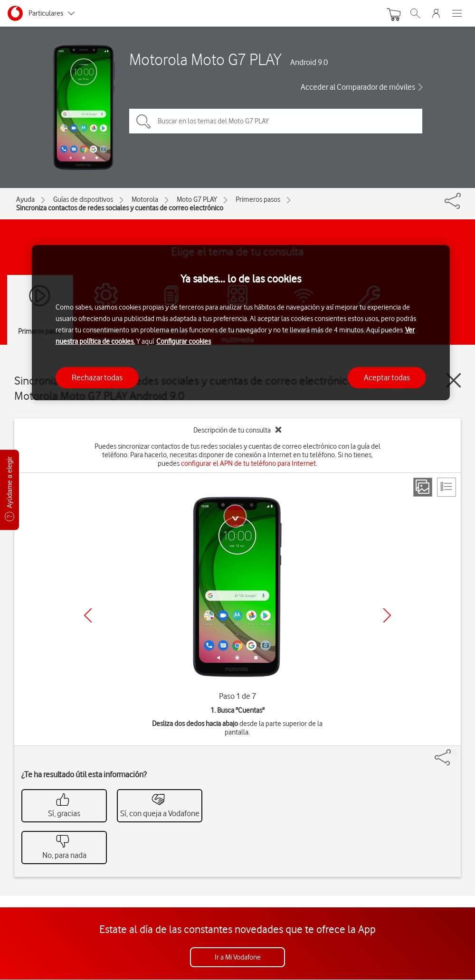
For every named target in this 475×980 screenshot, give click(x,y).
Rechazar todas (97, 377)
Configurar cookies (184, 341)
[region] (241, 323)
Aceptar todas (387, 377)
